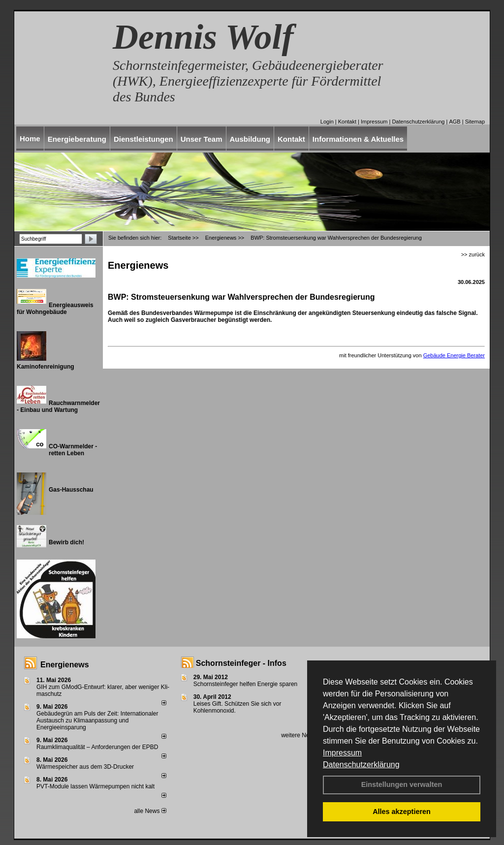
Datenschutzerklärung (361, 765)
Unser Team (202, 139)
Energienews (65, 665)
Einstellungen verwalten (402, 784)
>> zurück (473, 254)
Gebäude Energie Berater (454, 355)
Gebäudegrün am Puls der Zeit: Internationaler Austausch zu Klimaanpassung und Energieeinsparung (97, 720)
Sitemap (475, 122)
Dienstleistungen (143, 139)
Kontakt (347, 122)
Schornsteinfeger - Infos (241, 663)
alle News (150, 811)
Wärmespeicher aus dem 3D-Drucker (85, 767)
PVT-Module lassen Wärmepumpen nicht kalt (95, 786)
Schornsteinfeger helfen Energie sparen (245, 684)
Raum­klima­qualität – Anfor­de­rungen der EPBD (97, 747)
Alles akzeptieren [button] (402, 812)
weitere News (302, 735)
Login (327, 122)
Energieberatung (77, 139)
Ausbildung (250, 139)
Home (30, 139)
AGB (455, 122)
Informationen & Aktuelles (358, 139)
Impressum (342, 753)
